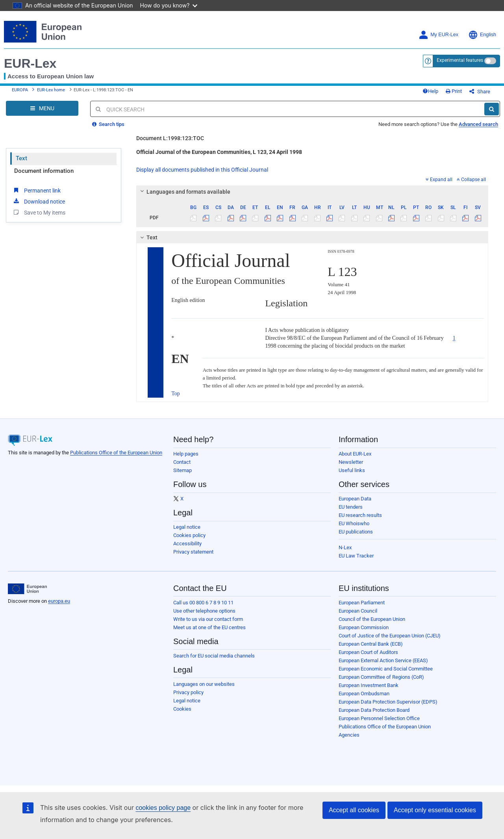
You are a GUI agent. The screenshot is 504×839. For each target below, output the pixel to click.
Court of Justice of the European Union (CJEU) (390, 636)
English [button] (482, 35)
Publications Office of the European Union (116, 453)
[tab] (312, 192)
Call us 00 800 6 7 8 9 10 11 (203, 603)
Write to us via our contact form (208, 619)
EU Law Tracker (356, 556)
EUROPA (20, 90)
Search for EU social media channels (214, 656)
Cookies (182, 709)
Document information (44, 171)
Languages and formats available (184, 192)
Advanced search (478, 124)
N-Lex (345, 547)
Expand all (439, 180)
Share (480, 92)
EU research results (360, 515)
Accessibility (187, 544)
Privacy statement (193, 552)
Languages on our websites (204, 684)
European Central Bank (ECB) (371, 644)
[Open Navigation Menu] (42, 108)
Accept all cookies (354, 810)
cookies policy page (163, 808)
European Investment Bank (369, 685)
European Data (355, 499)
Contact (182, 462)
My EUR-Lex (438, 35)
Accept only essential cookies (435, 810)
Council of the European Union (372, 619)
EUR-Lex (30, 63)
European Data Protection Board (374, 710)
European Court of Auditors (368, 652)
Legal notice (187, 527)
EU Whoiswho (354, 523)
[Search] (492, 109)
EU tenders (351, 507)
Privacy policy (188, 692)
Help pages (186, 454)
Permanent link (36, 190)
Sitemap (183, 470)
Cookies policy (189, 535)
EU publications (356, 532)
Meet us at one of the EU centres (209, 627)
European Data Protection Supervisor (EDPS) (388, 702)
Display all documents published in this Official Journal (202, 170)
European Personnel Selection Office (379, 718)
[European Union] (27, 589)
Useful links (352, 470)
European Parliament (362, 603)
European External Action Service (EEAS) (383, 660)
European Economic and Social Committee (386, 669)
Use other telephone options (204, 611)
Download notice (39, 201)
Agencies (349, 735)
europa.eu (59, 601)
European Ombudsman (364, 694)
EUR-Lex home (51, 90)
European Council (358, 611)
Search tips (108, 124)
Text (21, 158)
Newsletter (351, 462)
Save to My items (39, 212)
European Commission (364, 627)
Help (430, 91)
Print (454, 91)
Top (176, 394)
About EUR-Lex (355, 454)
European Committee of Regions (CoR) (381, 677)
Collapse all (471, 180)
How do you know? (169, 5)
